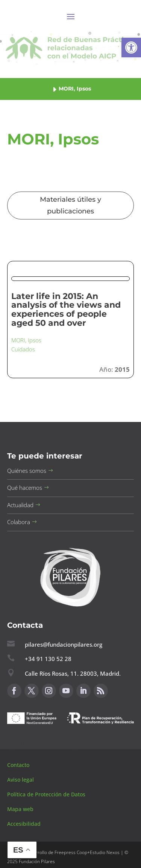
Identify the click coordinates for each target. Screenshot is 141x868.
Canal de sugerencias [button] (44, 742)
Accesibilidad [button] (24, 824)
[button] (131, 48)
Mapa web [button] (20, 809)
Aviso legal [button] (21, 780)
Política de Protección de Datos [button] (47, 794)
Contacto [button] (19, 765)
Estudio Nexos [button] (105, 852)
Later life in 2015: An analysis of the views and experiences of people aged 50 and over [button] (66, 310)
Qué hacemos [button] (25, 488)
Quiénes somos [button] (27, 471)
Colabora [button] (19, 522)
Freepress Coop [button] (71, 852)
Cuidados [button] (23, 349)
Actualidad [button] (20, 505)
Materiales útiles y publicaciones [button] (70, 205)
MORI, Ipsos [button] (26, 340)
